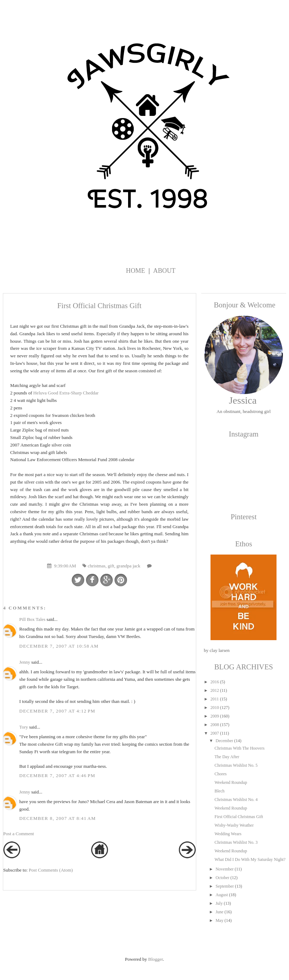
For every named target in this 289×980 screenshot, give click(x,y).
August (222, 895)
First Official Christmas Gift (239, 817)
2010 (215, 708)
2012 (215, 690)
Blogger (155, 959)
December (224, 741)
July (219, 903)
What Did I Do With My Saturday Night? (250, 859)
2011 (215, 699)
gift (111, 566)
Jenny (25, 662)
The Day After (227, 757)
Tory (24, 727)
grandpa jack (129, 566)
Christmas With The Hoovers (239, 748)
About (164, 271)
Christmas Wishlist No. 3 (236, 842)
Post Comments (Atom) (51, 870)
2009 (215, 716)
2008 (215, 725)
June (219, 912)
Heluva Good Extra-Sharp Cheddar (66, 393)
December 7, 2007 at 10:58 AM (59, 646)
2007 (215, 733)
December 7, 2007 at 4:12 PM (57, 711)
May (219, 920)
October (222, 878)
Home (136, 271)
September (225, 886)
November (225, 869)
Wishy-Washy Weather (234, 825)
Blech (219, 791)
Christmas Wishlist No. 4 (236, 800)
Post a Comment (19, 834)
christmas (97, 566)
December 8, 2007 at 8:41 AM (58, 818)
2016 (215, 682)
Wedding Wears (228, 834)
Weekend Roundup (231, 782)
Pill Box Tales (32, 619)
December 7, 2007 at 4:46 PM (57, 775)
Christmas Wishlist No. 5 (236, 765)
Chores (220, 774)
